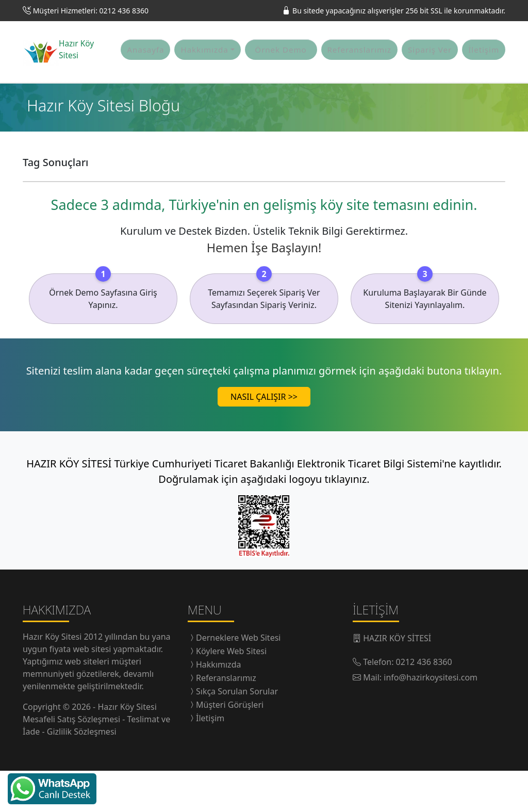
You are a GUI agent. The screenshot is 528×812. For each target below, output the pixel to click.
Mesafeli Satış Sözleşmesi (72, 760)
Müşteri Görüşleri (230, 746)
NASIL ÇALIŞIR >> (264, 438)
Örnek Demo (280, 70)
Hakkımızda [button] (204, 70)
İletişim (484, 70)
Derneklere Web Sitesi (238, 679)
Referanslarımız (360, 70)
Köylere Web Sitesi (231, 692)
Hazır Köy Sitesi (53, 678)
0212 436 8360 (424, 703)
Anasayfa (145, 70)
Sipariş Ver (430, 70)
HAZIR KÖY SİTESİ (397, 679)
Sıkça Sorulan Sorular (237, 733)
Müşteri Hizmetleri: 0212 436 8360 (91, 11)
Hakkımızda (218, 706)
